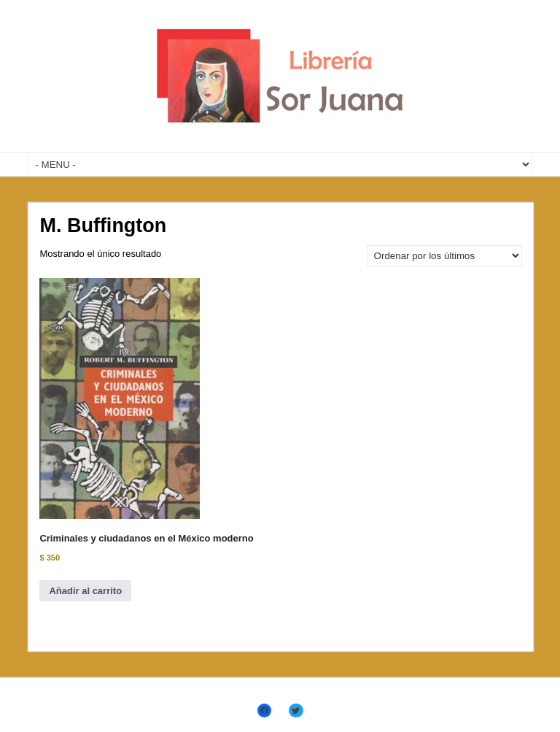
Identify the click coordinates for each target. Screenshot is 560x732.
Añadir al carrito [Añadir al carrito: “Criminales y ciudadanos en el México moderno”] (85, 591)
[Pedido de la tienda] (444, 256)
